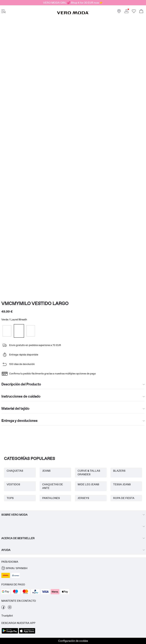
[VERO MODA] (73, 13)
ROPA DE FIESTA (124, 498)
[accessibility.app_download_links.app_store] (27, 633)
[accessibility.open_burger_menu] (3, 12)
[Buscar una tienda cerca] (119, 12)
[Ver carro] (141, 12)
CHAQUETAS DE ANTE (53, 486)
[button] (73, 568)
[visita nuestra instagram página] (10, 608)
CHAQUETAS (15, 471)
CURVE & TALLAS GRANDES (89, 473)
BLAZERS (119, 471)
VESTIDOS (13, 484)
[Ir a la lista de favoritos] (134, 12)
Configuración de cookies (73, 641)
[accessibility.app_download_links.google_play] (10, 633)
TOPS (10, 498)
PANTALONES (51, 498)
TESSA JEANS (122, 484)
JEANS (46, 471)
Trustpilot (7, 616)
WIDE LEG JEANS (88, 484)
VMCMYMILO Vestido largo (35, 303)
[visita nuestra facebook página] (3, 608)
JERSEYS (83, 498)
